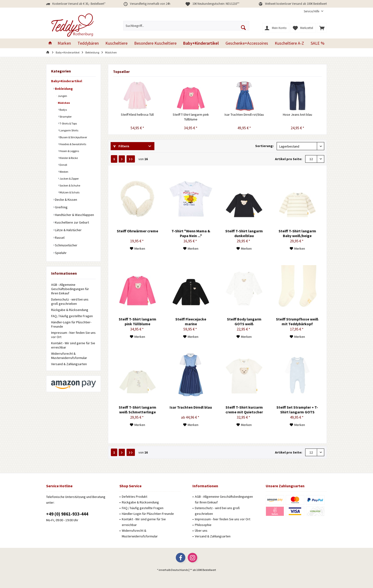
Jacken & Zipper (69, 179)
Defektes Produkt (135, 497)
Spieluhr (60, 253)
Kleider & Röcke (68, 158)
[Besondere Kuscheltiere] (155, 43)
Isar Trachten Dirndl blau (191, 407)
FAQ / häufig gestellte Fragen (72, 316)
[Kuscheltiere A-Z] (289, 43)
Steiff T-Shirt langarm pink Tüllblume (191, 117)
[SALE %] (318, 43)
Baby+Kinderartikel (67, 81)
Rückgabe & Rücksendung (70, 310)
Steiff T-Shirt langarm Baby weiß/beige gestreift (297, 233)
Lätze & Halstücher (68, 230)
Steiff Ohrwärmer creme (137, 231)
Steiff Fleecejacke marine (191, 321)
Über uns (201, 531)
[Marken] (64, 43)
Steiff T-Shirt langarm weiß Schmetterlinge (137, 410)
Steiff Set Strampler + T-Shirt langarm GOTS (297, 410)
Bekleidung (64, 89)
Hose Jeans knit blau (297, 115)
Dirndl (63, 165)
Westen (64, 172)
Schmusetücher (66, 245)
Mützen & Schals (69, 192)
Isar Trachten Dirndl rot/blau (244, 115)
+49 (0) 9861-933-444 (67, 514)
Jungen (62, 96)
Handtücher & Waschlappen (74, 215)
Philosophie (203, 525)
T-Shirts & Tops (68, 123)
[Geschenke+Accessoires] (247, 43)
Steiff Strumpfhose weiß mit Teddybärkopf (297, 321)
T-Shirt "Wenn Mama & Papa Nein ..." (191, 233)
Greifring (61, 207)
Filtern (121, 146)
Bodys (63, 110)
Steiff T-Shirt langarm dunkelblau (244, 233)
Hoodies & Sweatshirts (73, 144)
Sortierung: (264, 146)
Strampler (65, 117)
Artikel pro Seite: (289, 159)
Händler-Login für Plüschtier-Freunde (71, 324)
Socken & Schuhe (70, 185)
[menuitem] (314, 11)
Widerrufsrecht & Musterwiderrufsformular (69, 356)
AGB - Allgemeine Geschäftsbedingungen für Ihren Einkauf (70, 289)
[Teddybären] (88, 43)
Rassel (59, 238)
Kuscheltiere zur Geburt (72, 222)
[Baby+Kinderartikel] (201, 43)
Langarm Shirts (69, 130)
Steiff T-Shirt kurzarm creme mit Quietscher (244, 410)
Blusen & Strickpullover (73, 137)
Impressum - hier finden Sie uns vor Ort (73, 335)
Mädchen (64, 103)
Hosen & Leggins (69, 151)
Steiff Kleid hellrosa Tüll (137, 115)
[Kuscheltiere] (116, 43)
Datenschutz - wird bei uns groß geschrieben (70, 301)
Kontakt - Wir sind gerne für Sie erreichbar (73, 345)
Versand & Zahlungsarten (69, 364)
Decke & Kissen (66, 200)
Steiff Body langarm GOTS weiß (244, 321)
